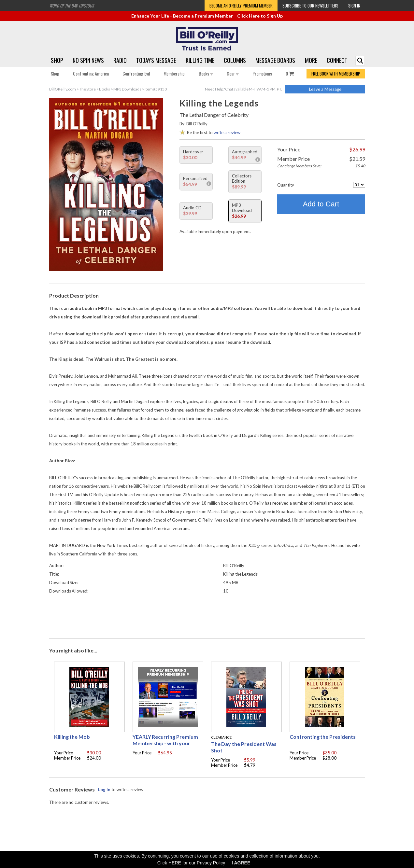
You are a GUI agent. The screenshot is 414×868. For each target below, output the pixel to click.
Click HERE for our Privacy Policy (191, 863)
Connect (337, 60)
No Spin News (88, 60)
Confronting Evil (136, 73)
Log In (104, 790)
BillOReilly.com (63, 89)
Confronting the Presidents (323, 737)
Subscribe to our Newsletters (310, 6)
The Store (87, 89)
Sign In (354, 6)
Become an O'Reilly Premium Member (241, 6)
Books (206, 73)
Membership (174, 73)
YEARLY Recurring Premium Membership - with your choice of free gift (165, 743)
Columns (235, 60)
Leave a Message (325, 89)
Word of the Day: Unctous (71, 6)
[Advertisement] (207, 615)
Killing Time (200, 60)
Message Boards (275, 60)
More (311, 60)
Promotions (262, 73)
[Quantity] (359, 185)
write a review (227, 133)
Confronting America (91, 73)
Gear (233, 73)
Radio (120, 60)
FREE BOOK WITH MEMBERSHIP (336, 74)
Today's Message (156, 60)
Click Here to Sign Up (260, 16)
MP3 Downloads (127, 89)
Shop (57, 60)
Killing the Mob (72, 737)
